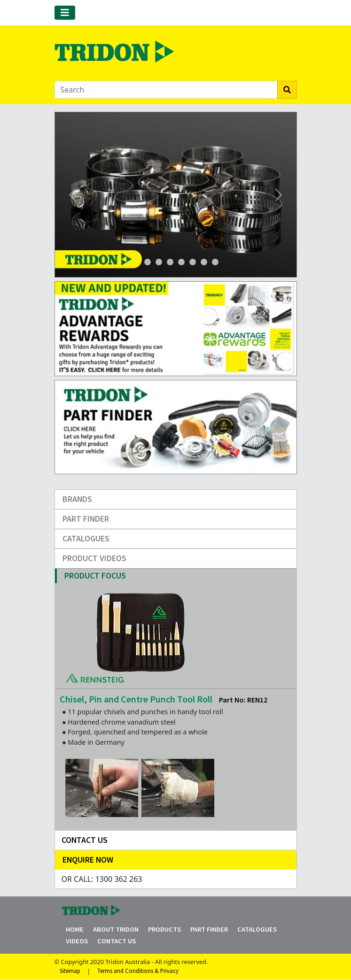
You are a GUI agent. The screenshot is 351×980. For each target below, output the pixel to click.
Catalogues (86, 538)
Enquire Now (88, 860)
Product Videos (94, 558)
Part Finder (86, 519)
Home (75, 929)
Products (164, 929)
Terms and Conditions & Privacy (138, 971)
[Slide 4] (170, 262)
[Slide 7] (215, 262)
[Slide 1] (136, 262)
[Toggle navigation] (65, 13)
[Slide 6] (204, 262)
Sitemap (70, 971)
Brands (77, 499)
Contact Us (117, 941)
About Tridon (116, 929)
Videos (77, 941)
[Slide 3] (159, 262)
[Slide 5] (193, 262)
